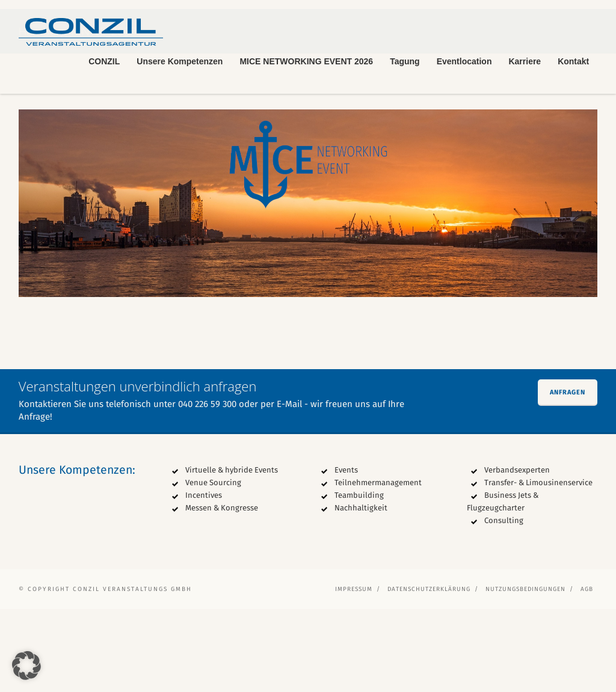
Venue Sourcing (213, 565)
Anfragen (568, 475)
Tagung (405, 61)
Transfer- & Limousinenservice (538, 565)
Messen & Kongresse (222, 591)
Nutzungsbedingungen (525, 672)
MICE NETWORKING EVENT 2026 (306, 61)
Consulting (504, 603)
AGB (587, 672)
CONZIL (104, 61)
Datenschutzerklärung (429, 672)
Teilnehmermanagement (378, 565)
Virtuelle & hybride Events (232, 553)
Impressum (354, 672)
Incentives (204, 578)
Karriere (525, 61)
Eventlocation (464, 61)
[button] (26, 666)
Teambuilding (359, 578)
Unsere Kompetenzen (180, 61)
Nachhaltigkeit (361, 591)
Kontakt (573, 61)
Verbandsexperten (517, 553)
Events (346, 553)
